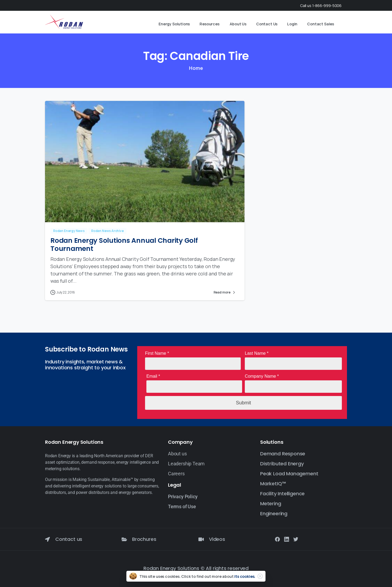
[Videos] (201, 539)
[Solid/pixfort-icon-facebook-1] (277, 539)
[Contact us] (47, 539)
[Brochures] (124, 539)
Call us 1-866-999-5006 (321, 6)
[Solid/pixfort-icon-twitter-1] (296, 539)
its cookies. (245, 580)
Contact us (69, 539)
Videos (217, 539)
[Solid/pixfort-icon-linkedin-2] (287, 539)
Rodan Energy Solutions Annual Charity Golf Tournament (124, 245)
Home (196, 68)
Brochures (144, 539)
